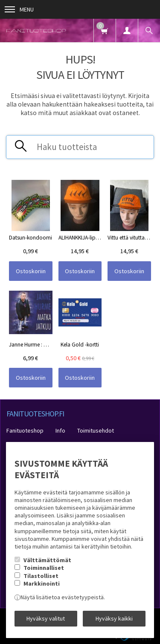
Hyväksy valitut (46, 618)
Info (60, 430)
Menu (19, 9)
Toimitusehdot (96, 430)
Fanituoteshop (25, 430)
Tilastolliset (41, 576)
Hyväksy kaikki (114, 618)
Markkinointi (42, 583)
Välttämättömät (47, 560)
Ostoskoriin (31, 271)
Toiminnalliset (44, 568)
